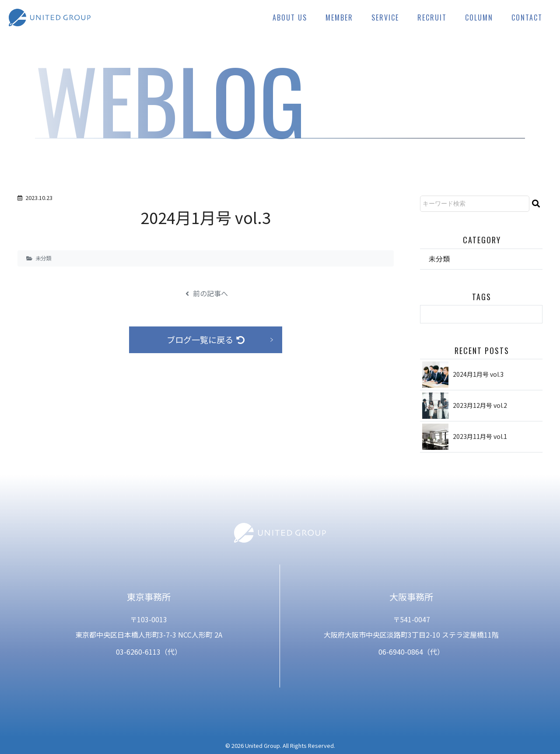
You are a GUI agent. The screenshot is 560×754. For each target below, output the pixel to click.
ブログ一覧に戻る (206, 340)
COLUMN (479, 18)
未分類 (43, 258)
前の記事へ (207, 293)
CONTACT (527, 18)
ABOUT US (290, 18)
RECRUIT (432, 18)
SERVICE (385, 18)
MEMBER (339, 18)
